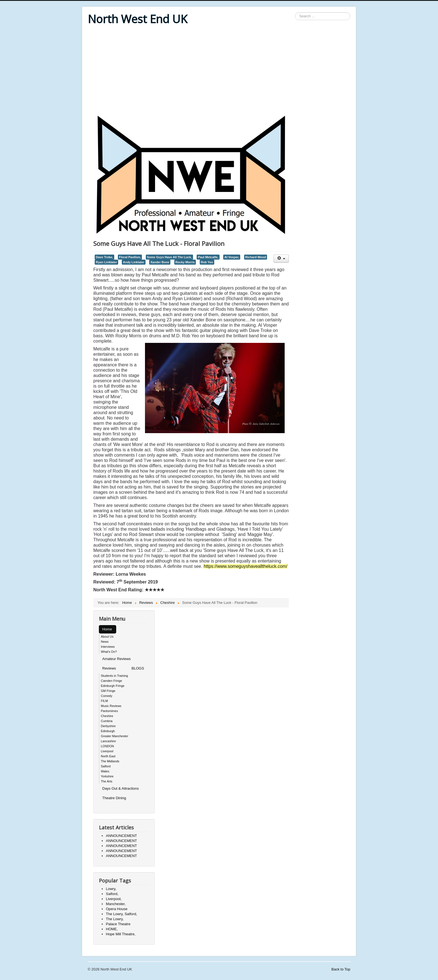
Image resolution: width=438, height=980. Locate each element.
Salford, (112, 894)
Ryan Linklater (106, 262)
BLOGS (138, 668)
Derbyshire (108, 726)
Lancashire (108, 741)
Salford (106, 766)
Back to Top (341, 969)
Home (107, 629)
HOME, (112, 929)
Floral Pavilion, (130, 257)
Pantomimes (109, 711)
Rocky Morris (185, 262)
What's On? (109, 652)
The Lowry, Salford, (122, 914)
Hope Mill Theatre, (121, 934)
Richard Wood (256, 257)
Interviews (108, 647)
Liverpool (107, 751)
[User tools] (281, 259)
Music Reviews (111, 706)
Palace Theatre (118, 924)
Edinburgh (108, 731)
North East (108, 756)
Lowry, (111, 889)
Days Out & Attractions (121, 788)
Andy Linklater (134, 262)
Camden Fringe (111, 681)
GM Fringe (108, 691)
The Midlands (110, 761)
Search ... (295, 12)
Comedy (107, 696)
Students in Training (114, 676)
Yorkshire (107, 776)
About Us (107, 637)
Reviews (109, 668)
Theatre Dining (114, 798)
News (105, 642)
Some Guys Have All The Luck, (169, 257)
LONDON (107, 746)
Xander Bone (160, 262)
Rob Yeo (207, 262)
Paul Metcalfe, (208, 257)
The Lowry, (115, 919)
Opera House (117, 909)
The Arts (107, 781)
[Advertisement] (219, 70)
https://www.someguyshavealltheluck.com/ (246, 566)
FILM (104, 701)
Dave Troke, (104, 257)
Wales (105, 771)
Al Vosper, (232, 257)
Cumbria (107, 721)
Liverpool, (114, 899)
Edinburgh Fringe (113, 686)
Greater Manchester (115, 736)
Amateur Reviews (116, 659)
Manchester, (116, 904)
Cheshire (107, 716)
